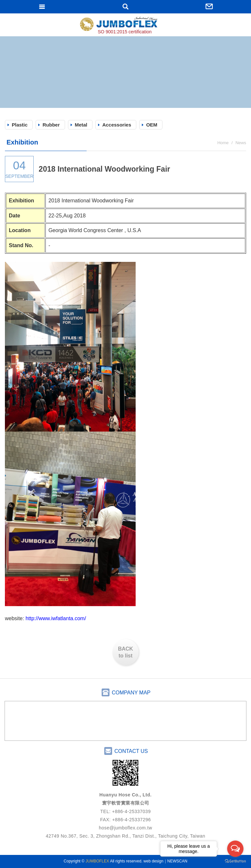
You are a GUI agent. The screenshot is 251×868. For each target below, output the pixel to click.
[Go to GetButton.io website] (235, 861)
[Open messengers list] (235, 849)
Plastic (20, 125)
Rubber (51, 125)
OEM (152, 125)
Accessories (117, 125)
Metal (81, 125)
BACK (125, 653)
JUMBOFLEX (125, 26)
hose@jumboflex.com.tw (125, 828)
